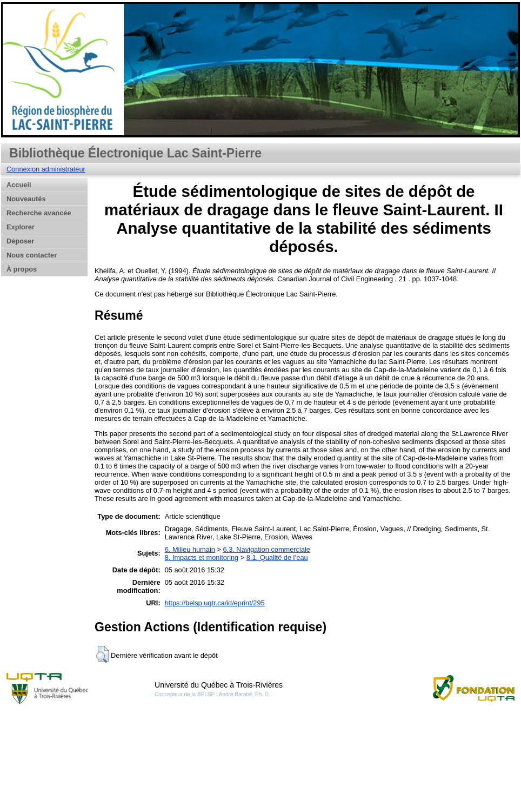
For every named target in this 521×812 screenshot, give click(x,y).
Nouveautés (26, 199)
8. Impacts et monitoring (202, 557)
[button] (102, 655)
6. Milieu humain (190, 549)
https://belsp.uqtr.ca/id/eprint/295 (215, 603)
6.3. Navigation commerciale (266, 549)
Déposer (20, 241)
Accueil (19, 185)
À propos (22, 269)
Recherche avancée (39, 213)
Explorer (21, 227)
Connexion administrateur (46, 169)
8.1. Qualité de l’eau (277, 557)
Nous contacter (32, 255)
